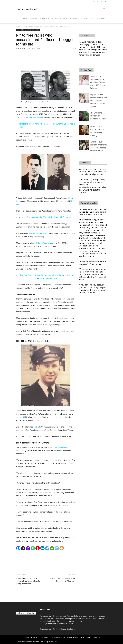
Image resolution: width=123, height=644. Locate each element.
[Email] (52, 548)
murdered (20, 417)
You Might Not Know (60, 18)
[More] (62, 548)
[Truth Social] (28, 548)
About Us (33, 18)
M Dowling (22, 48)
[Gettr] (38, 548)
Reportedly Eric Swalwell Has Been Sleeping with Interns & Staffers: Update (99, 101)
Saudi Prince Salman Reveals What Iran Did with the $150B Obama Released (98, 82)
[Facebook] (18, 548)
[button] (104, 8)
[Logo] (27, 8)
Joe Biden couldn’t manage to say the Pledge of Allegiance (62, 580)
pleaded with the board (38, 233)
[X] (23, 548)
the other (29, 117)
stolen (36, 427)
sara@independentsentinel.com (62, 629)
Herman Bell (38, 117)
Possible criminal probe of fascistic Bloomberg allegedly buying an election (28, 581)
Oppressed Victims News (79, 18)
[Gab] (33, 548)
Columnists (102, 18)
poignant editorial (62, 447)
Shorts (92, 18)
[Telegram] (47, 548)
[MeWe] (42, 548)
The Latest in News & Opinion (31, 30)
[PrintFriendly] (57, 548)
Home (25, 18)
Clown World (44, 18)
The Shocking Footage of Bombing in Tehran (98, 116)
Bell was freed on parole (46, 243)
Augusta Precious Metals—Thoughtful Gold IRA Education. (46, 217)
